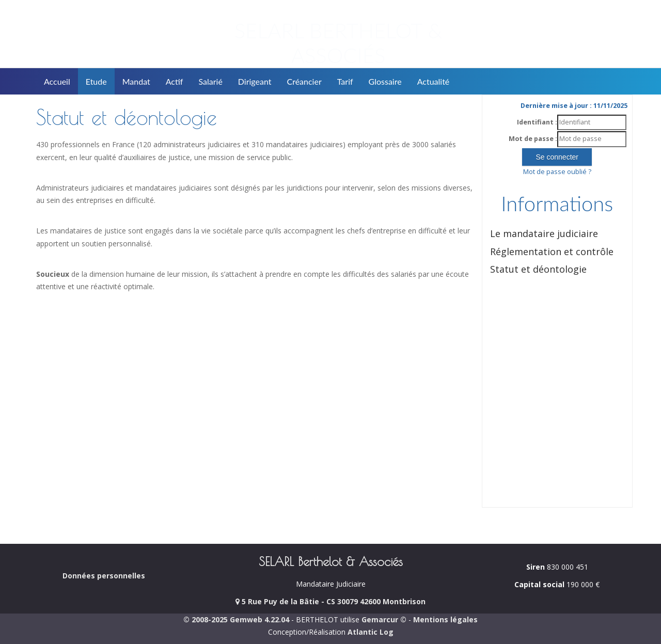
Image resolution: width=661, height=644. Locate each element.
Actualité (434, 81)
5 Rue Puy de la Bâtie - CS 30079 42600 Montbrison (330, 601)
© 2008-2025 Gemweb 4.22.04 (236, 619)
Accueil (57, 81)
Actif (175, 81)
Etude (96, 81)
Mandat (136, 81)
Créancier (304, 81)
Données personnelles (104, 576)
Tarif (345, 81)
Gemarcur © (384, 619)
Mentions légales (445, 619)
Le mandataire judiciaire (544, 233)
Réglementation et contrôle (552, 252)
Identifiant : (537, 122)
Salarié (210, 81)
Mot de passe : (533, 139)
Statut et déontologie (538, 269)
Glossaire (385, 81)
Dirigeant (255, 81)
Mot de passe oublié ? (557, 172)
